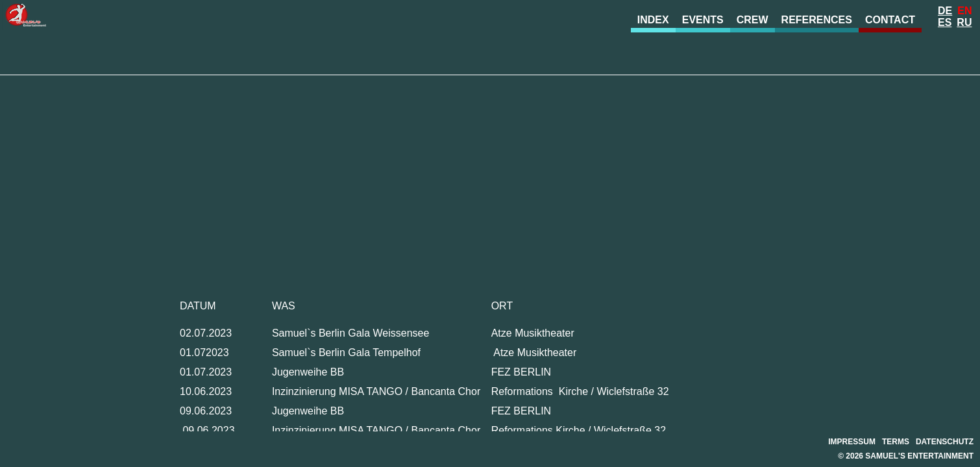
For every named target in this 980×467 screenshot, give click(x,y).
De (945, 11)
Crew (753, 20)
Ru (964, 22)
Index (653, 20)
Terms (896, 442)
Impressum (852, 442)
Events (703, 20)
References (817, 20)
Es (945, 22)
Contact (890, 20)
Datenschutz (945, 442)
